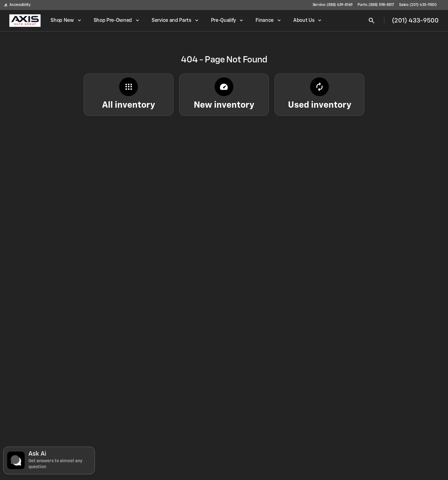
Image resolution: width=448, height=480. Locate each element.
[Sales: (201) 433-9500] (418, 5)
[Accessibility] (17, 5)
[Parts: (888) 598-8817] (376, 5)
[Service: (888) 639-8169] (333, 5)
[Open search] (372, 21)
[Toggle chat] (49, 460)
